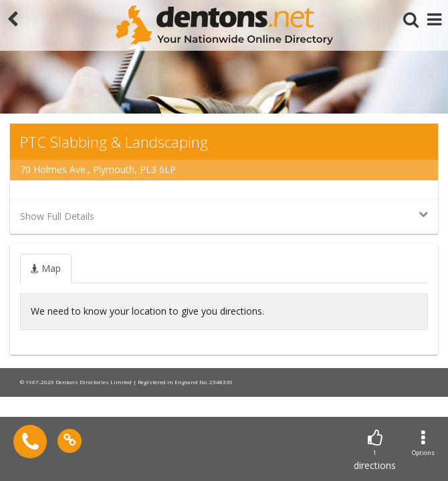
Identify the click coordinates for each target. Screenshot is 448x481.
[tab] (46, 269)
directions (375, 451)
